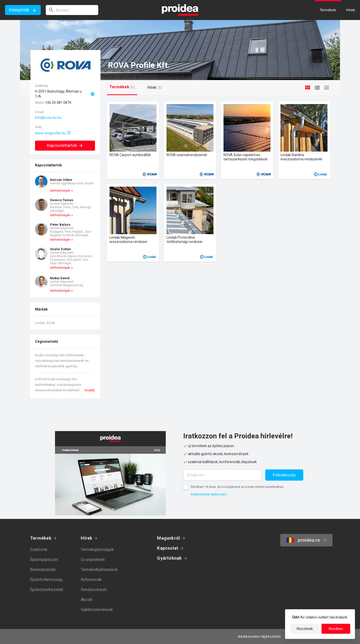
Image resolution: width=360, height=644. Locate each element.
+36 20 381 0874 (58, 103)
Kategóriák (19, 10)
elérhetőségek (60, 191)
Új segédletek (93, 560)
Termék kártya (133, 140)
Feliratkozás (284, 475)
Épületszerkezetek (47, 590)
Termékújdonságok (97, 550)
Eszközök (39, 550)
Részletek (305, 629)
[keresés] (72, 10)
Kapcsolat (168, 548)
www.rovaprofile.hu (50, 133)
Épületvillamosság (46, 580)
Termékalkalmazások (99, 570)
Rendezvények (94, 590)
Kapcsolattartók (65, 145)
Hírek (86, 538)
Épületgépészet (44, 560)
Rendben (336, 629)
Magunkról (168, 538)
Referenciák (91, 580)
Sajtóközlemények (97, 610)
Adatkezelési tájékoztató (209, 494)
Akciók (87, 600)
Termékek (41, 538)
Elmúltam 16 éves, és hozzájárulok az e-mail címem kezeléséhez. (237, 487)
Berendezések (43, 570)
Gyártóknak (169, 558)
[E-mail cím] (222, 475)
